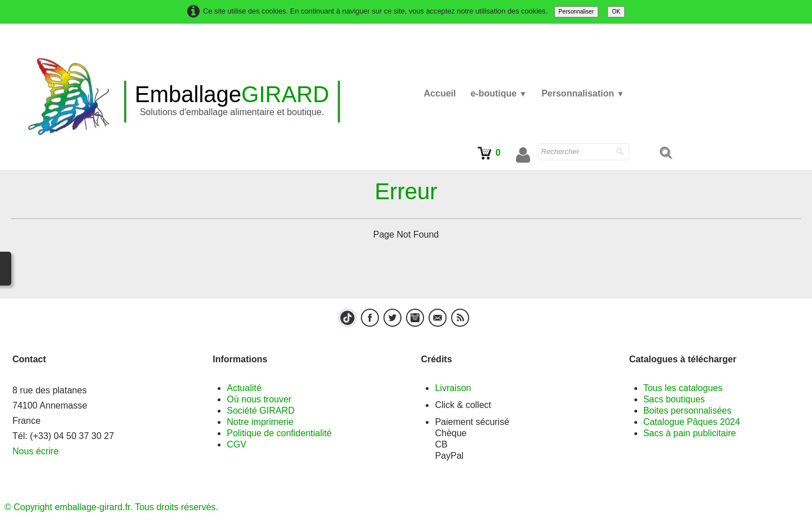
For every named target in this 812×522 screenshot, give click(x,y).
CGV (237, 444)
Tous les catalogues (683, 388)
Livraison (453, 388)
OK (616, 12)
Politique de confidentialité (279, 433)
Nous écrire (36, 451)
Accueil (440, 93)
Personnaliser (577, 12)
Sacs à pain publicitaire (690, 433)
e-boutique (498, 93)
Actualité (244, 388)
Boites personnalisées (688, 411)
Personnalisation (583, 93)
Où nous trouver (259, 399)
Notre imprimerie (260, 422)
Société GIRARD (261, 411)
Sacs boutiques (674, 399)
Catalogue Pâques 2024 (692, 422)
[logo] (232, 102)
